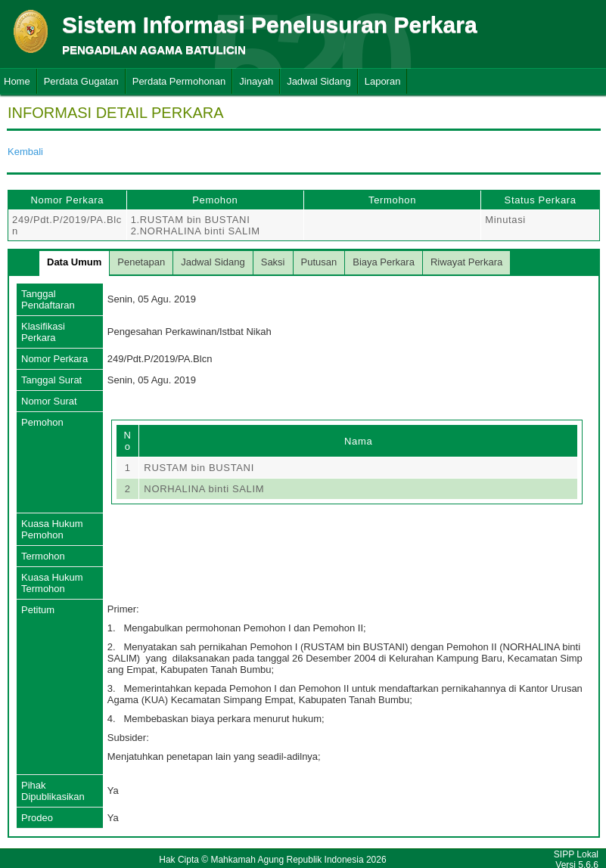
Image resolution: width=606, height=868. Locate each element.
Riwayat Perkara (466, 262)
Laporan (383, 81)
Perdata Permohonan (179, 81)
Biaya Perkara (384, 262)
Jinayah (256, 81)
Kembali (25, 152)
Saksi (273, 262)
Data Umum (74, 262)
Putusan (319, 262)
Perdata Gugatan (81, 81)
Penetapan (141, 262)
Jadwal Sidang (319, 81)
